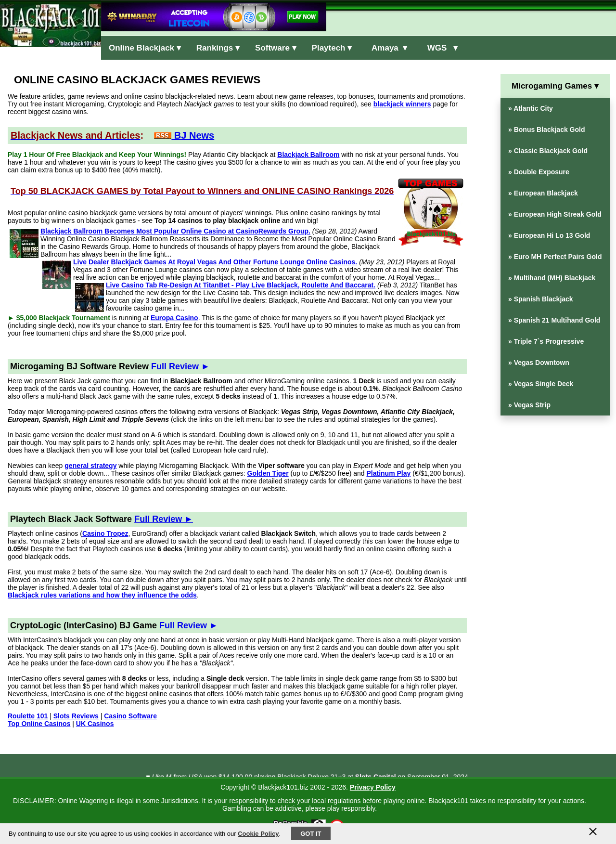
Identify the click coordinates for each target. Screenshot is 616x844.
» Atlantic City (531, 108)
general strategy (90, 466)
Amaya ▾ (387, 48)
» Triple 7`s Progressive (546, 341)
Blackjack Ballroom (308, 155)
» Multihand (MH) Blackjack (552, 278)
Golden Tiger (268, 473)
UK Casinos (95, 724)
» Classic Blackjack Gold (548, 151)
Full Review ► (180, 366)
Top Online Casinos (39, 724)
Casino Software (130, 716)
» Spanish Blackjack (541, 299)
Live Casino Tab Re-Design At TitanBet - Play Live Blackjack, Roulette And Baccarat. (241, 285)
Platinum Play (388, 473)
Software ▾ (276, 48)
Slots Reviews (76, 716)
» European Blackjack (543, 193)
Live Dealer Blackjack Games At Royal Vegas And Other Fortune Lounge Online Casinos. (215, 262)
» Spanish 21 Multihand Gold (554, 320)
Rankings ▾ (218, 48)
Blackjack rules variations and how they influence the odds (102, 595)
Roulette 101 (28, 716)
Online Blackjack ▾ (145, 48)
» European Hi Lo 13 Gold (549, 235)
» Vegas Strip (529, 405)
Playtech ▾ (332, 48)
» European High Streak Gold (555, 214)
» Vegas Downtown (539, 363)
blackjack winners (402, 104)
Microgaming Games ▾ (555, 86)
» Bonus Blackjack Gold (547, 130)
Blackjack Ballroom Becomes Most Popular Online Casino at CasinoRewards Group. (175, 231)
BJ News (184, 135)
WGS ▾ (440, 48)
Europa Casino (174, 318)
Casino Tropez (105, 533)
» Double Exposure (539, 172)
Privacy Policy (373, 787)
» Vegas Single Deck (541, 384)
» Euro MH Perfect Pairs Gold (555, 257)
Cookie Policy (258, 834)
